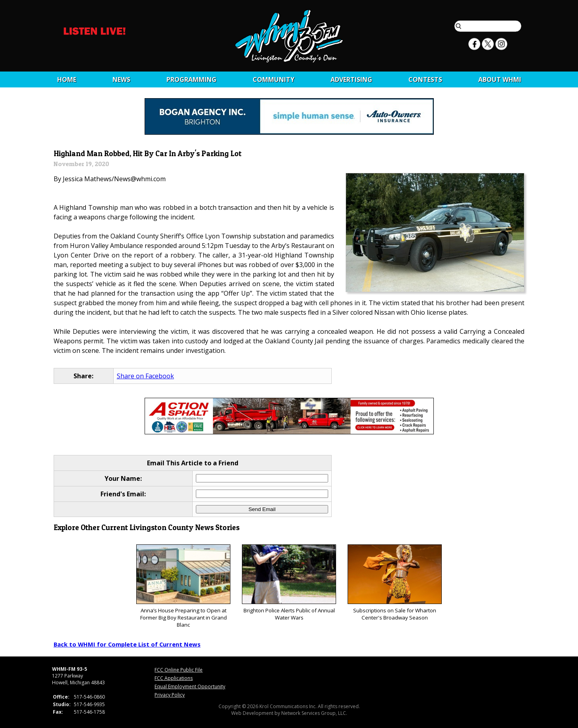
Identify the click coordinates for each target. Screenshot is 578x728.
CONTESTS (425, 79)
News (121, 79)
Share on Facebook (145, 376)
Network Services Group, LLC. (314, 713)
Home (67, 79)
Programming (191, 79)
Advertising (351, 79)
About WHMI (500, 79)
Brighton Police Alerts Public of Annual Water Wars (289, 583)
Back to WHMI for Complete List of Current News (127, 644)
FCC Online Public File (179, 670)
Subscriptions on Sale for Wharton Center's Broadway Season (395, 583)
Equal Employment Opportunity (190, 686)
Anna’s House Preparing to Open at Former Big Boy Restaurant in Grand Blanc (183, 586)
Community (274, 79)
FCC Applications (174, 678)
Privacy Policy (170, 695)
